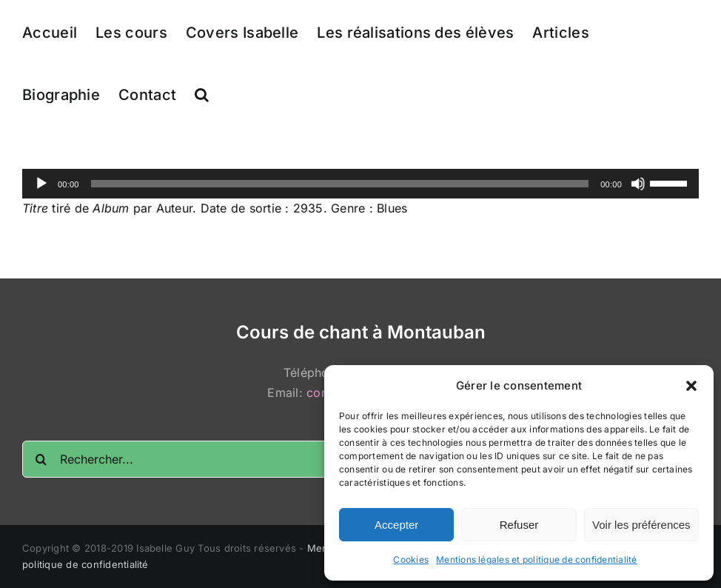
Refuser (519, 525)
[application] (360, 184)
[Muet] (638, 184)
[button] (691, 386)
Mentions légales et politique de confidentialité (537, 559)
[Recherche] (41, 459)
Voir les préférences (641, 525)
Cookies (411, 559)
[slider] (340, 184)
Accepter (396, 525)
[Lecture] (41, 184)
